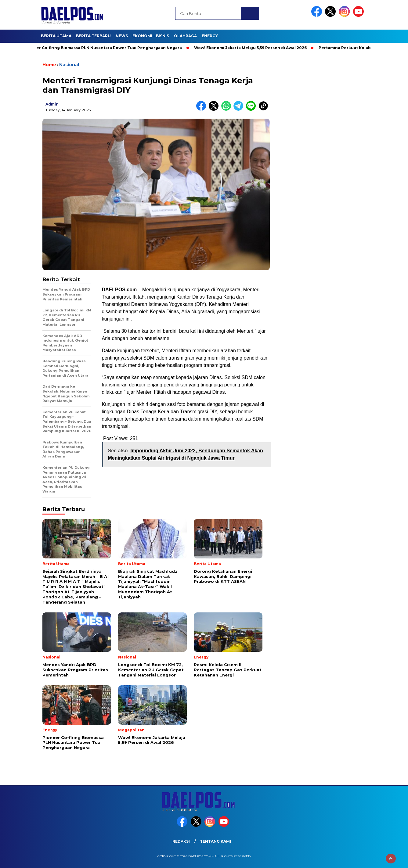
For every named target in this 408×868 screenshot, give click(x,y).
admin (52, 104)
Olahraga (185, 36)
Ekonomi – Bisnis (151, 36)
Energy (210, 36)
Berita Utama (56, 36)
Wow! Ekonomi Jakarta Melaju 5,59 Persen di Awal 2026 (253, 48)
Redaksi (181, 841)
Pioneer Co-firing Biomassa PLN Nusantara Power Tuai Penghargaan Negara (106, 48)
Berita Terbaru (93, 36)
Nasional (69, 65)
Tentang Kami (215, 841)
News (122, 36)
